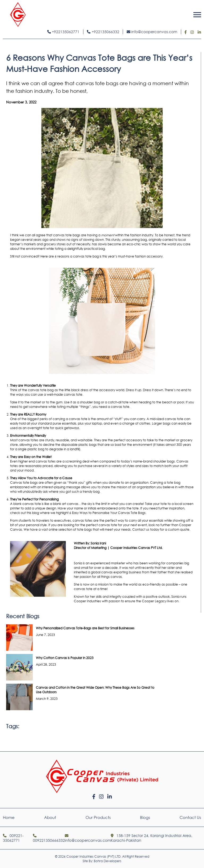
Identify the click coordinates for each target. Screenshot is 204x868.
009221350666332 (49, 838)
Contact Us (190, 817)
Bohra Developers (108, 861)
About (50, 817)
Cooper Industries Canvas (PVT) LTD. (94, 856)
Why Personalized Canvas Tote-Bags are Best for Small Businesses (85, 628)
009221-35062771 (13, 838)
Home (9, 817)
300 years (184, 445)
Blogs (145, 817)
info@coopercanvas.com (152, 32)
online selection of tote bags (70, 529)
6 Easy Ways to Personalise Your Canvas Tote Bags (107, 513)
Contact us (141, 529)
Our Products (98, 817)
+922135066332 (103, 32)
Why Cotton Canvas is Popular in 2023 (65, 658)
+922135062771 (63, 32)
